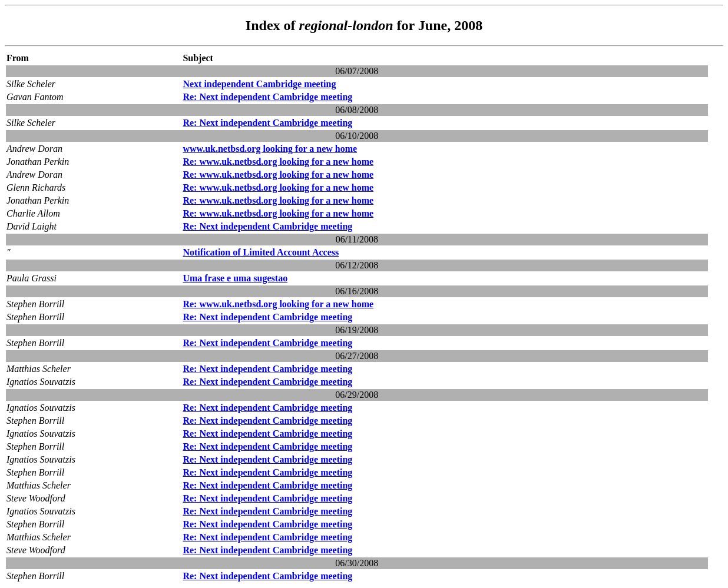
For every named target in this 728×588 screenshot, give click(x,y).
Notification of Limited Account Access (261, 252)
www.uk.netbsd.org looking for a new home (270, 149)
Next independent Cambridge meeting (259, 84)
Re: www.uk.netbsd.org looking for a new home (278, 162)
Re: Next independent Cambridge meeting (267, 97)
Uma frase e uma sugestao (235, 278)
